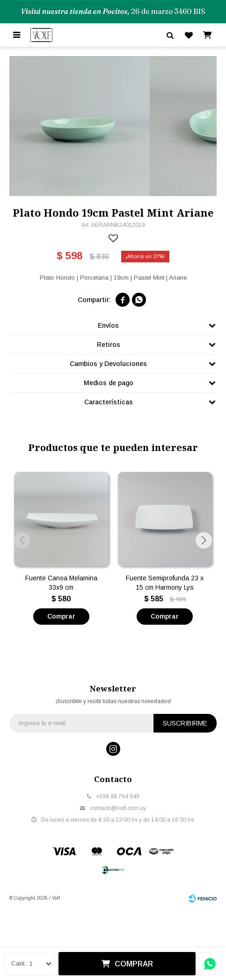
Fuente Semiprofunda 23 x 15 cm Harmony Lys (165, 583)
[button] (204, 540)
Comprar (134, 964)
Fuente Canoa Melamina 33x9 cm (61, 583)
